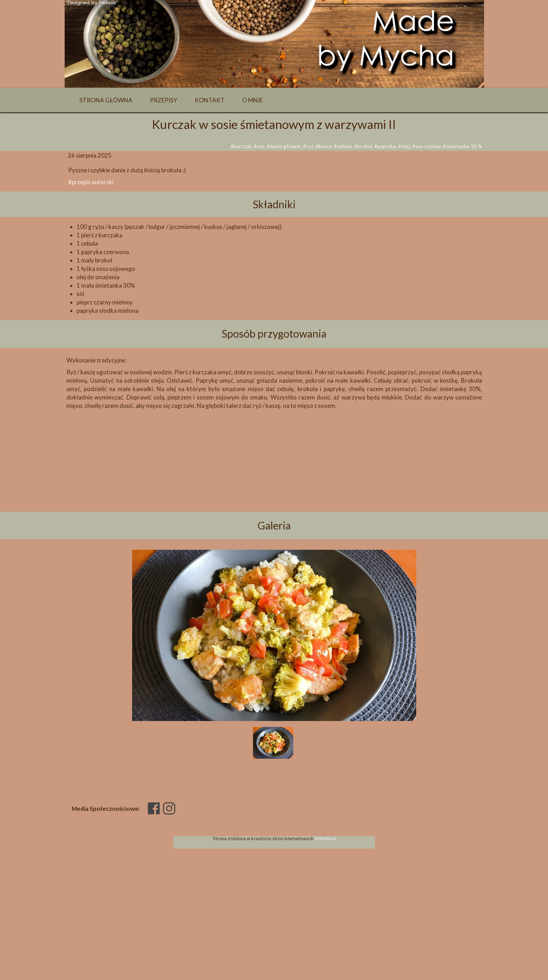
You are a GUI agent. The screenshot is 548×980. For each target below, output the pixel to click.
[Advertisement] (274, 473)
